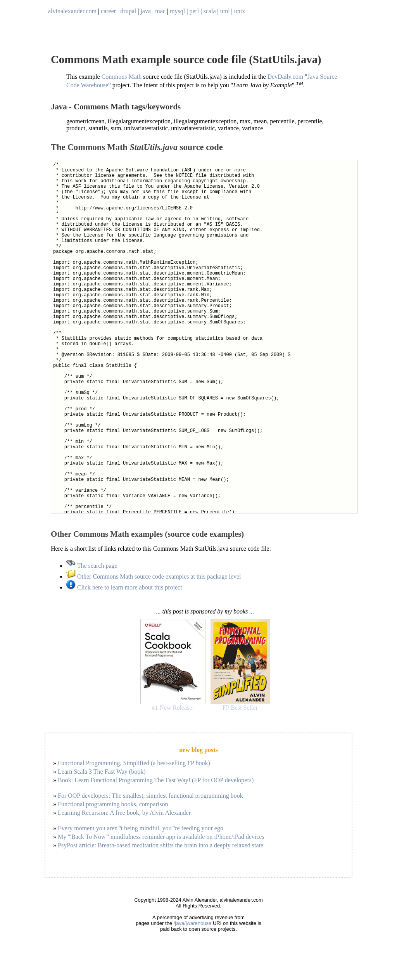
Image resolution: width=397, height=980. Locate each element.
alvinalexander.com (72, 11)
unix (240, 11)
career (108, 11)
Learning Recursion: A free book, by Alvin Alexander (124, 813)
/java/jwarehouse (193, 923)
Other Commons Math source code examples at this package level (154, 576)
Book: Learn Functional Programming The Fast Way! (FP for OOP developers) (156, 780)
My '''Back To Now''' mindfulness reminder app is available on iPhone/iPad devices (161, 837)
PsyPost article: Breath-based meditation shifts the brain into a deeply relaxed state (161, 845)
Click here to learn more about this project (124, 587)
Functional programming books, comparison (113, 804)
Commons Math (122, 77)
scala (210, 11)
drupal (128, 11)
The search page (92, 566)
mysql (177, 11)
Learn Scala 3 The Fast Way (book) (102, 772)
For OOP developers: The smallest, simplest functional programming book (150, 796)
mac (160, 11)
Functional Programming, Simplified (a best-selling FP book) (134, 763)
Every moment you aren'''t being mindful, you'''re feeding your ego (141, 828)
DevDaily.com (286, 77)
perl (194, 11)
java (146, 11)
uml (225, 11)
